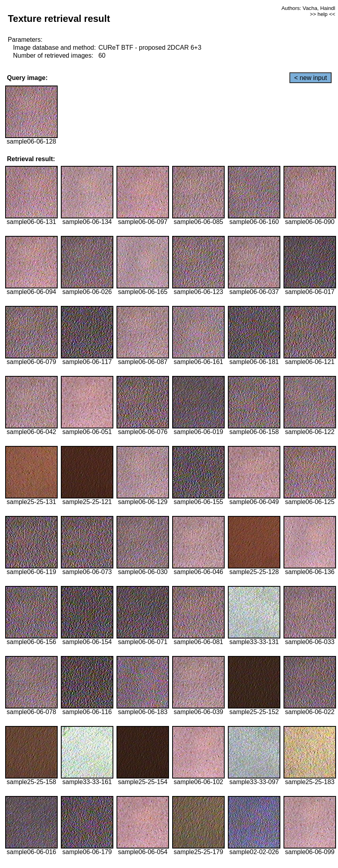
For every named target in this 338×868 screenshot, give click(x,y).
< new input (311, 78)
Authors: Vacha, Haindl (308, 8)
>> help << (322, 14)
